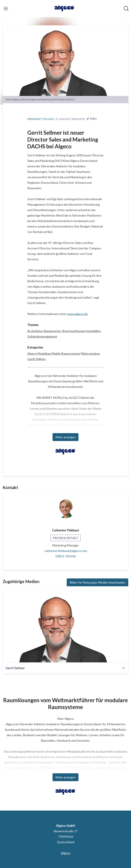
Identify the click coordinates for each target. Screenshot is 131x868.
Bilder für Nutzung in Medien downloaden (97, 582)
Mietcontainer (90, 353)
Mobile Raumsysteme (66, 353)
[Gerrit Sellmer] (65, 627)
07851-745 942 (66, 556)
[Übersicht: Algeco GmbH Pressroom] (64, 9)
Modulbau (44, 353)
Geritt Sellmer (37, 359)
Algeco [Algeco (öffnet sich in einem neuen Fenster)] (66, 853)
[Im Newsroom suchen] (126, 9)
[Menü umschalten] (6, 9)
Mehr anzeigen (65, 437)
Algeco (32, 353)
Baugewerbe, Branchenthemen (65, 331)
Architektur (35, 331)
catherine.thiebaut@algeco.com (66, 551)
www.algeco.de (77, 314)
